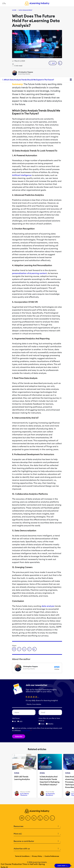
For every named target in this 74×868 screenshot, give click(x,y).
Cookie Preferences (52, 856)
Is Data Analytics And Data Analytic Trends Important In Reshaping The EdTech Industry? (50, 781)
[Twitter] (28, 818)
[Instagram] (52, 818)
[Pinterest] (46, 818)
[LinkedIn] (34, 818)
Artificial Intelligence (22, 175)
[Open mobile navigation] (4, 3)
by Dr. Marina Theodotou (25, 794)
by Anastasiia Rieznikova (50, 794)
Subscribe (19, 736)
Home (14, 10)
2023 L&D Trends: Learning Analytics (22, 778)
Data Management (25, 10)
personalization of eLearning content (29, 273)
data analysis (48, 606)
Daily (42, 724)
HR (15, 721)
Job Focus (16, 718)
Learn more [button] (26, 730)
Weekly (50, 724)
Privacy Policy (37, 856)
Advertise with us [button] (37, 849)
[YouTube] (40, 818)
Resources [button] (37, 826)
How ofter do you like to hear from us (49, 719)
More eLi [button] (37, 834)
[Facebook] (22, 818)
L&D (21, 721)
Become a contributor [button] (37, 841)
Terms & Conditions (22, 856)
